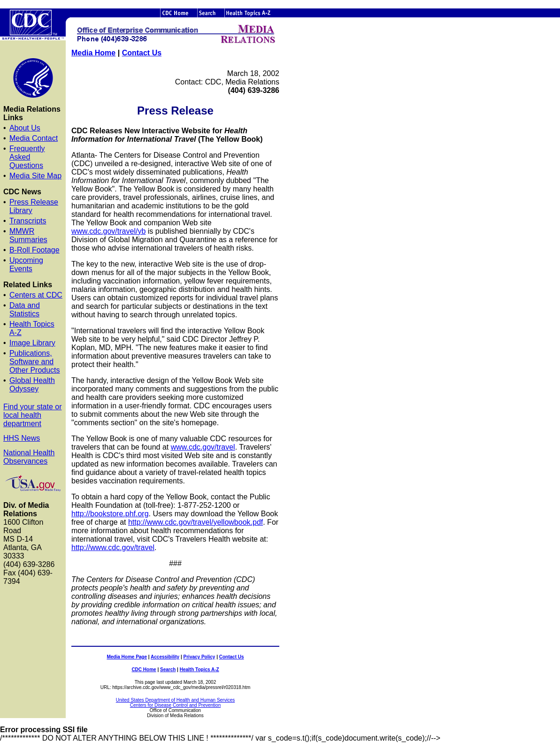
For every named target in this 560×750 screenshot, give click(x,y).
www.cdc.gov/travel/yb (108, 231)
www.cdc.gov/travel (203, 447)
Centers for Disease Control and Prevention (175, 705)
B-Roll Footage (35, 250)
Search (168, 670)
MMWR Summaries (28, 235)
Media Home (93, 53)
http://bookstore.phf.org (110, 514)
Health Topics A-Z (199, 670)
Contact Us (142, 53)
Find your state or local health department (33, 415)
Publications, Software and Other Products (35, 362)
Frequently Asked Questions (27, 157)
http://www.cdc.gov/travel (113, 547)
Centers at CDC (36, 295)
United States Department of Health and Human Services (175, 700)
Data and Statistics (25, 310)
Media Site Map (35, 176)
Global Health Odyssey (32, 385)
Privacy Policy (199, 657)
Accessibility (165, 657)
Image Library (32, 343)
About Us (25, 128)
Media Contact (34, 138)
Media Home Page (127, 657)
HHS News (22, 438)
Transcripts (28, 221)
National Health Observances (29, 457)
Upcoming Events (26, 264)
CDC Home (144, 670)
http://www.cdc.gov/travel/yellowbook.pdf (196, 522)
